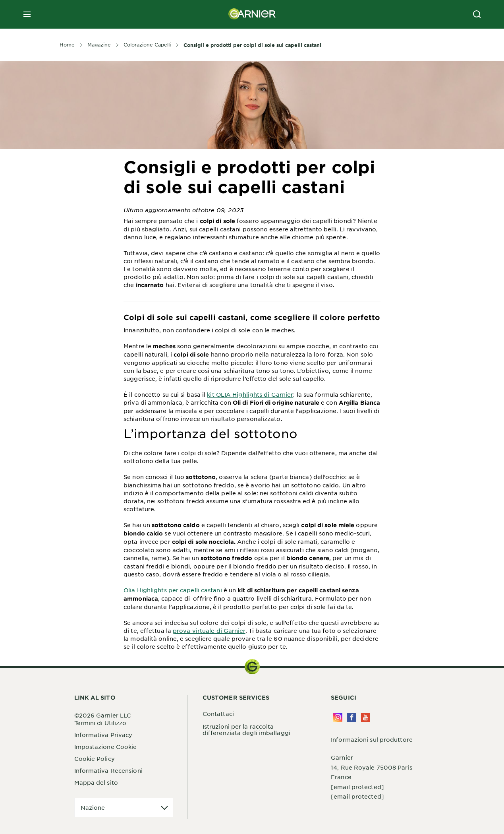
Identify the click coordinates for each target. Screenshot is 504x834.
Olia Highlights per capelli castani (173, 590)
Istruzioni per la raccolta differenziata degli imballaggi (246, 729)
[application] (124, 808)
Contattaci (218, 714)
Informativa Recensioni (108, 770)
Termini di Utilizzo (100, 723)
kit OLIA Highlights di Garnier (250, 394)
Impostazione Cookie (106, 747)
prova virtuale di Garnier (209, 630)
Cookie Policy (95, 758)
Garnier (342, 757)
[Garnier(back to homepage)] (252, 14)
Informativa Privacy (103, 735)
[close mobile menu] (27, 14)
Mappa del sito (96, 782)
